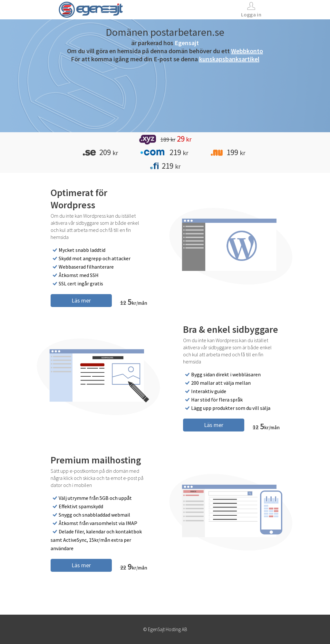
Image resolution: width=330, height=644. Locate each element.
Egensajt (187, 43)
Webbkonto (247, 51)
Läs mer (81, 300)
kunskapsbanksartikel (229, 59)
